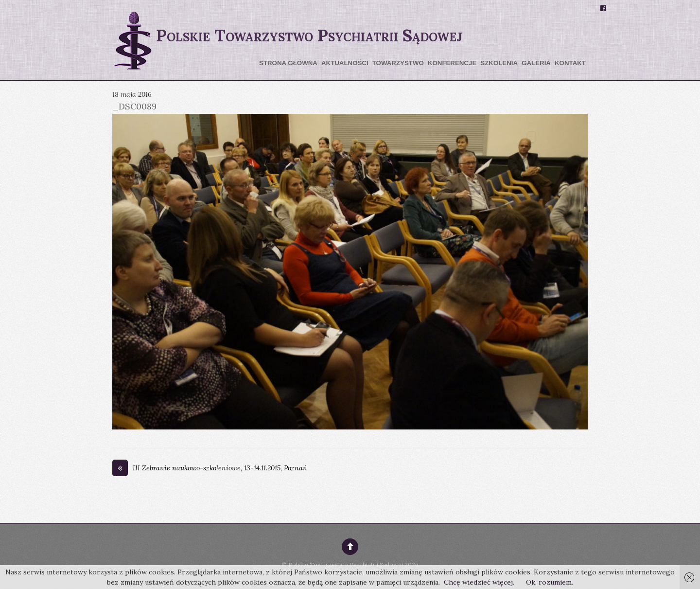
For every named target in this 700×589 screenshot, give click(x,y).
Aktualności (345, 63)
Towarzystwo (398, 63)
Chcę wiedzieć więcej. (479, 582)
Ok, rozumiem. (550, 582)
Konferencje (452, 63)
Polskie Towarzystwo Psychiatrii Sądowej (346, 564)
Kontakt (570, 63)
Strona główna (288, 63)
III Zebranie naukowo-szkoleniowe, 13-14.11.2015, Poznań (210, 468)
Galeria (536, 63)
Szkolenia (499, 63)
